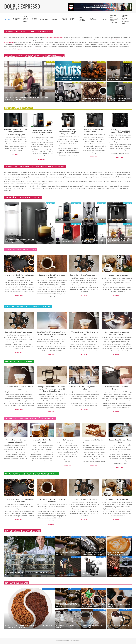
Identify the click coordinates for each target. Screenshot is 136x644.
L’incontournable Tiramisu (94, 440)
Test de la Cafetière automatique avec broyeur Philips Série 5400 (68, 132)
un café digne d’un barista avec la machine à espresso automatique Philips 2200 (119, 240)
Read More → (16, 155)
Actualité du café (50, 537)
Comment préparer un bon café (117, 275)
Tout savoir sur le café (49, 589)
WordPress (77, 640)
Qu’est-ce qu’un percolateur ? (66, 100)
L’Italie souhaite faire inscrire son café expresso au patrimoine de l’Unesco (68, 553)
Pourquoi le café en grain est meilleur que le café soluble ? (29, 625)
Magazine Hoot (66, 640)
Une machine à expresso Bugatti (67, 575)
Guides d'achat (51, 62)
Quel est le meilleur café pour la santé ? (84, 275)
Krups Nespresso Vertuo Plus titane (20, 240)
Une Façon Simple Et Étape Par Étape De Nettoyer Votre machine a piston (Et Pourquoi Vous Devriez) (52, 389)
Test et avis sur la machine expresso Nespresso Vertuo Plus (42, 133)
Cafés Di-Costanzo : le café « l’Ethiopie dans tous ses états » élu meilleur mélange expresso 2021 (93, 553)
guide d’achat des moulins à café (93, 79)
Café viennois (68, 440)
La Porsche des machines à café (118, 575)
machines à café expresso (55, 38)
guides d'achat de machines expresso (30, 49)
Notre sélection (50, 203)
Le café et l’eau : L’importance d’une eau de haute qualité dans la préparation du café (52, 334)
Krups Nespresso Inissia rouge (66, 242)
